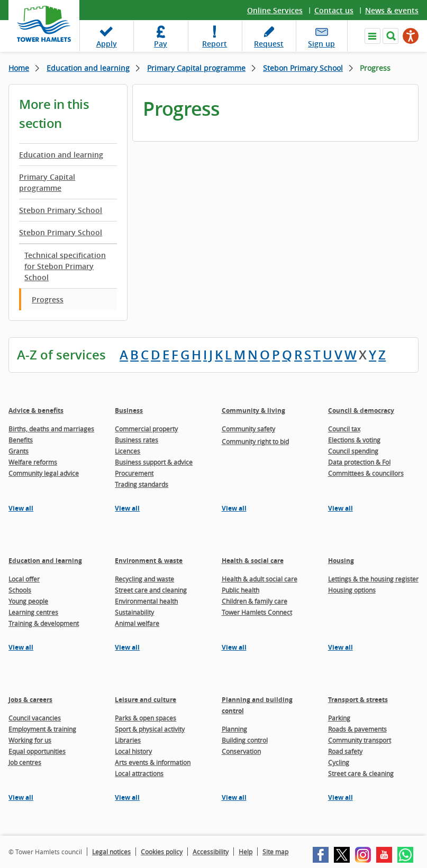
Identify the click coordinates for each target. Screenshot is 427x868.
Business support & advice (154, 462)
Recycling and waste (144, 579)
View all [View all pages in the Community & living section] (234, 508)
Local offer (24, 579)
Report (215, 44)
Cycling (339, 762)
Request (269, 44)
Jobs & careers (30, 700)
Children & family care (255, 601)
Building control (245, 740)
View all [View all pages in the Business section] (127, 508)
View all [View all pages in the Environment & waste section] (127, 647)
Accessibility (211, 852)
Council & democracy (361, 410)
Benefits (21, 440)
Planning (234, 729)
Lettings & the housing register (373, 579)
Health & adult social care (260, 579)
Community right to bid (255, 441)
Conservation (241, 751)
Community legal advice (44, 473)
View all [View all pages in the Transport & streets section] (340, 797)
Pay (161, 44)
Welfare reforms (33, 462)
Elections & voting (354, 440)
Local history (133, 751)
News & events (392, 10)
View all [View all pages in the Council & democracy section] (340, 508)
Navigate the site (373, 36)
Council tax (344, 429)
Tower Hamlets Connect (257, 612)
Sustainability (134, 612)
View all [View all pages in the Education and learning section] (21, 647)
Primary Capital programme (196, 68)
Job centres (25, 762)
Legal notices (111, 852)
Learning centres (33, 612)
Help (246, 852)
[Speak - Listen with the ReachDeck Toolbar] (411, 36)
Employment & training (42, 729)
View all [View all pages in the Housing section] (340, 647)
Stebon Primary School (303, 68)
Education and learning (88, 68)
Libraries (128, 740)
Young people (28, 601)
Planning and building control (257, 705)
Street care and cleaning (151, 590)
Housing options (352, 590)
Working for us (30, 740)
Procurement (134, 473)
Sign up (321, 44)
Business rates (137, 440)
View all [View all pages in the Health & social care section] (234, 647)
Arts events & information (153, 762)
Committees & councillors (366, 473)
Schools (20, 590)
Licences (128, 451)
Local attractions (139, 773)
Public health (240, 590)
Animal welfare (137, 623)
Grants (19, 451)
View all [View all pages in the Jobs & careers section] (21, 797)
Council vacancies (35, 718)
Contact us (334, 10)
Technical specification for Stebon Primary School (65, 266)
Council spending (353, 451)
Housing (341, 561)
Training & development (44, 623)
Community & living (253, 410)
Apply (107, 44)
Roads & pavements (357, 729)
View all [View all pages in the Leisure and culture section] (127, 797)
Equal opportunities (37, 751)
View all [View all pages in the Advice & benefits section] (21, 508)
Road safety (345, 751)
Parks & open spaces (146, 718)
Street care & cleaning (361, 773)
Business (129, 410)
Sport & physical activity (150, 729)
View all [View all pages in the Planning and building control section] (234, 797)
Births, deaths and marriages (51, 429)
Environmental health (146, 601)
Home (19, 68)
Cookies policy (162, 852)
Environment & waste (149, 561)
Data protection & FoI (359, 462)
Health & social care (253, 561)
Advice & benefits (36, 410)
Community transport (360, 740)
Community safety (248, 429)
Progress (48, 299)
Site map (275, 852)
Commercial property (146, 429)
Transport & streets (358, 700)
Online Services (275, 10)
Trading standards (142, 484)
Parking (339, 718)
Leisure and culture (146, 700)
